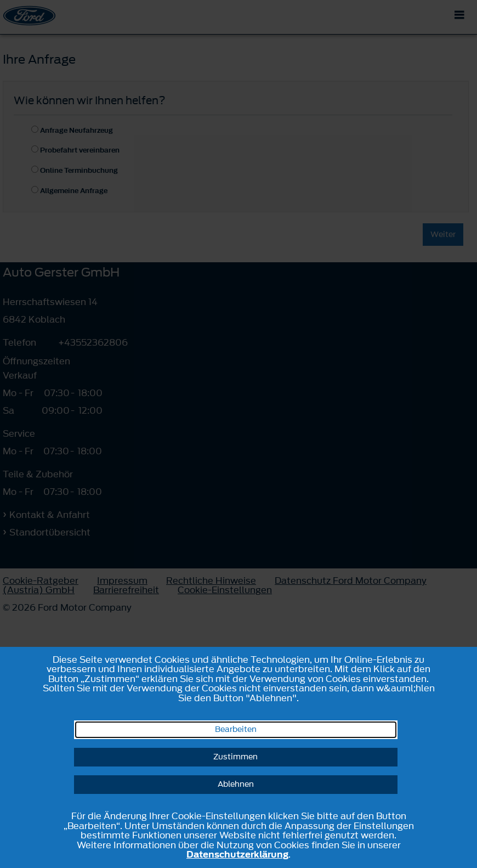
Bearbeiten (236, 729)
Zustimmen (235, 757)
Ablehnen (236, 784)
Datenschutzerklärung (237, 854)
